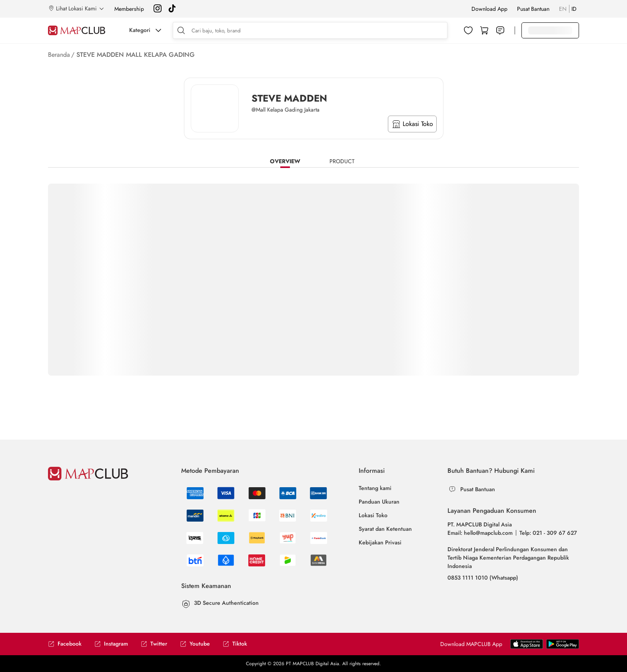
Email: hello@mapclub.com (480, 533)
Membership (129, 9)
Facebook (65, 644)
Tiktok (235, 644)
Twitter (154, 644)
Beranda (59, 55)
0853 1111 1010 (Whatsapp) (483, 578)
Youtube (195, 644)
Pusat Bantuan (533, 9)
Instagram (111, 644)
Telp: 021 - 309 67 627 (548, 533)
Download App (489, 9)
